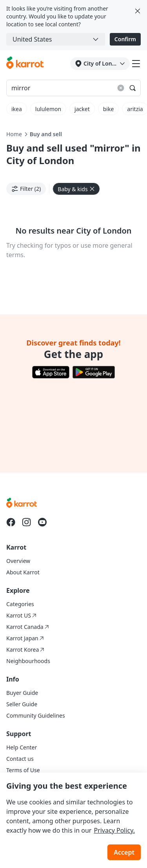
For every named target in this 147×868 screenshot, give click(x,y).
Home (14, 134)
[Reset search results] (121, 88)
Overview (18, 561)
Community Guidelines (36, 715)
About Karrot (23, 572)
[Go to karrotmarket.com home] (25, 64)
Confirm (125, 39)
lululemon (48, 109)
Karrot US (21, 615)
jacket (82, 109)
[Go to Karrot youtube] (42, 522)
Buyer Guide (22, 693)
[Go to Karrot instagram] (27, 522)
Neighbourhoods (28, 661)
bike (109, 109)
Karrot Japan (25, 638)
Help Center (22, 747)
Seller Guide (22, 704)
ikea (17, 109)
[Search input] (73, 88)
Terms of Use (23, 770)
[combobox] (56, 39)
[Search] (132, 88)
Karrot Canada (28, 627)
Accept (124, 852)
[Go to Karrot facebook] (11, 522)
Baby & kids (76, 189)
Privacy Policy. (114, 830)
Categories (20, 604)
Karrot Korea (25, 650)
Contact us (20, 759)
